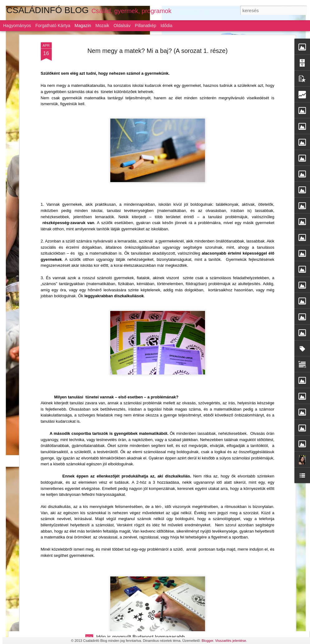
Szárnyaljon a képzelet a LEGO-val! (136, 425)
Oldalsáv (122, 26)
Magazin (83, 26)
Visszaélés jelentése (230, 641)
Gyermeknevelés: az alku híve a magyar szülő (147, 566)
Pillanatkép (146, 26)
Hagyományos (17, 26)
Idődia (166, 26)
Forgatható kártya (53, 26)
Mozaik (102, 26)
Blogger (207, 641)
